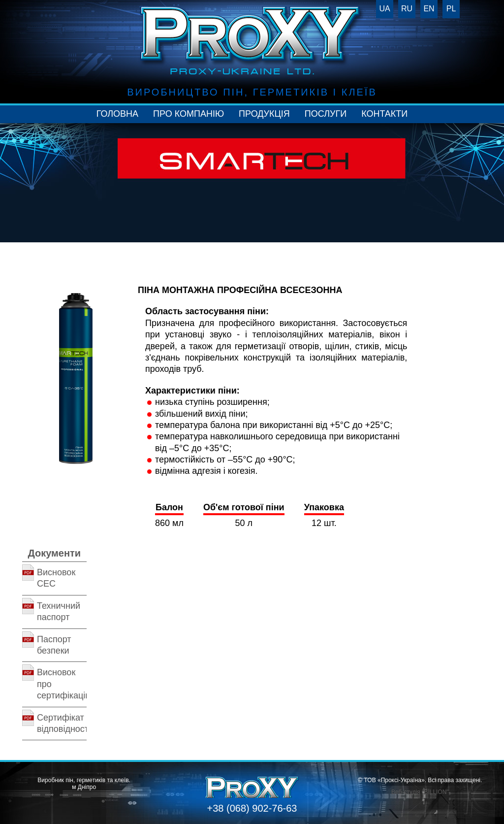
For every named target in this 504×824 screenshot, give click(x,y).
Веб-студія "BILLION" (420, 792)
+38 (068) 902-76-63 (252, 808)
